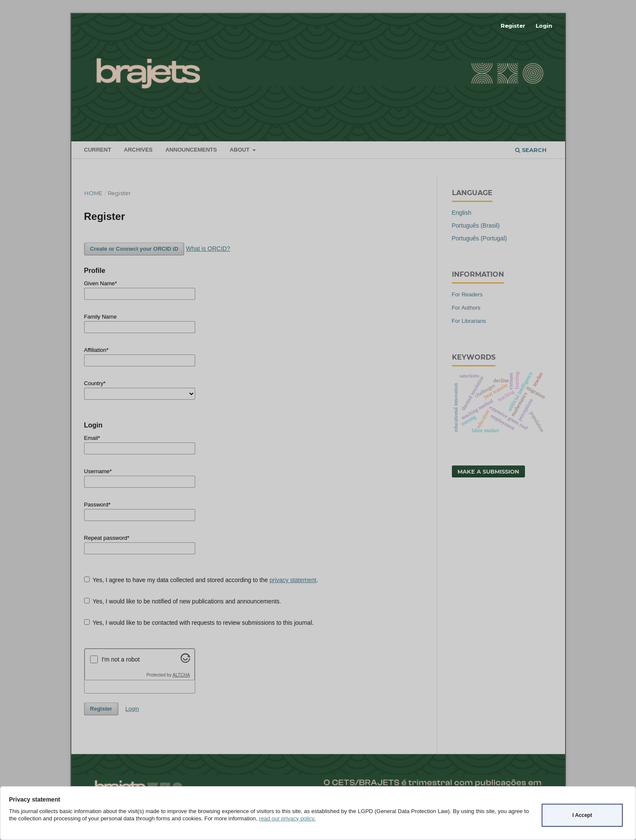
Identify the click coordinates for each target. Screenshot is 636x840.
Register (513, 26)
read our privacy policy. (287, 818)
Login (544, 26)
